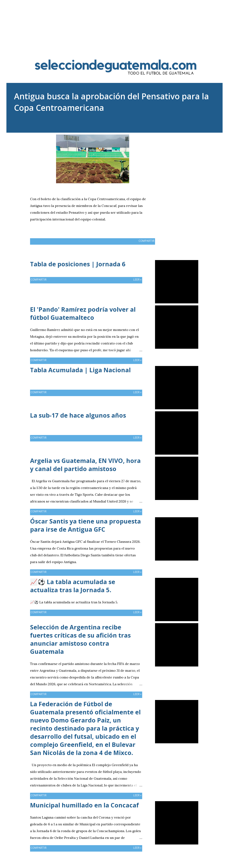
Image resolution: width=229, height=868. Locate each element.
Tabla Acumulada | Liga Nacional (80, 370)
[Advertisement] (114, 24)
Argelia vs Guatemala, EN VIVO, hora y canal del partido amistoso (85, 465)
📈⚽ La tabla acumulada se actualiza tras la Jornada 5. (73, 586)
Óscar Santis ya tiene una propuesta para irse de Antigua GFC (85, 525)
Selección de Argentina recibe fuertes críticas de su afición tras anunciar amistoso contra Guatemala (80, 639)
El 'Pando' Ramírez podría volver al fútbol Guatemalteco (83, 313)
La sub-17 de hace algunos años (78, 415)
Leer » (137, 280)
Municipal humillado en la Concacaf (84, 805)
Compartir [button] (147, 241)
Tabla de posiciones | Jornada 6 (78, 264)
